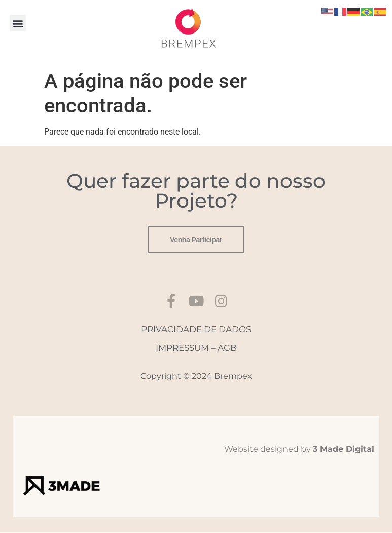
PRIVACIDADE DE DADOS (196, 329)
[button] (18, 23)
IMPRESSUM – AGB (196, 348)
